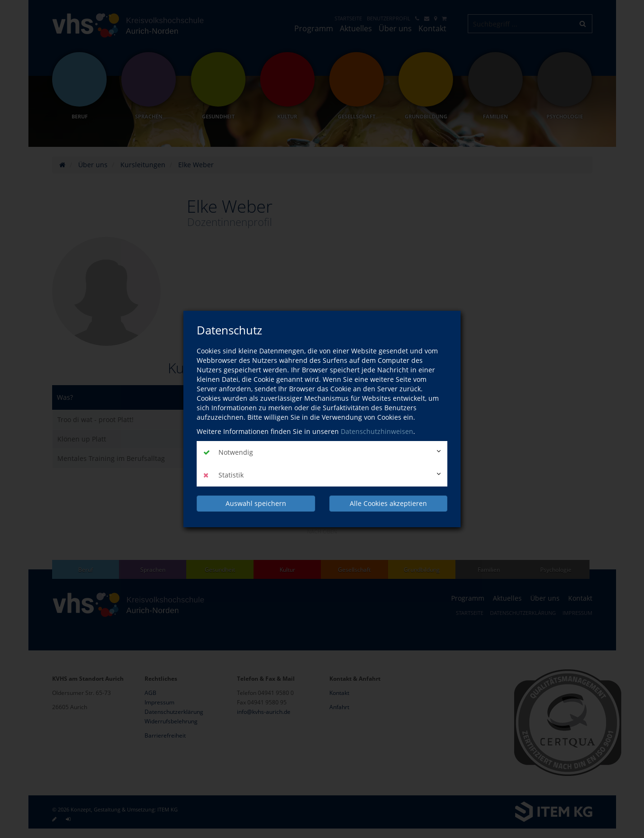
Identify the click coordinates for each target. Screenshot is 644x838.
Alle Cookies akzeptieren (388, 503)
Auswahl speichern (256, 503)
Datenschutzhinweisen (377, 432)
